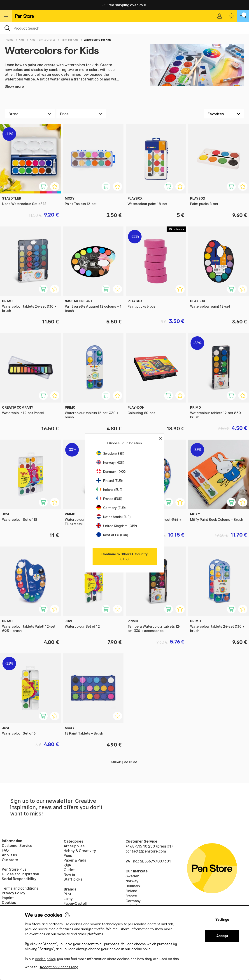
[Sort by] (224, 114)
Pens (68, 855)
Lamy (68, 899)
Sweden (132, 876)
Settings (222, 920)
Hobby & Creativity (80, 851)
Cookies (9, 902)
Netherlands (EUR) (114, 517)
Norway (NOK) (110, 463)
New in (69, 874)
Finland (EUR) (110, 481)
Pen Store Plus (14, 869)
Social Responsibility (19, 879)
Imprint (8, 898)
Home (10, 40)
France (131, 896)
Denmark (133, 886)
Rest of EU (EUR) (112, 535)
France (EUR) (109, 499)
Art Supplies (74, 846)
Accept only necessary (59, 967)
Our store (10, 860)
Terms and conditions (20, 888)
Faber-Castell (75, 903)
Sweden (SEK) (110, 453)
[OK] (124, 28)
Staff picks (73, 879)
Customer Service (17, 846)
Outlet (69, 870)
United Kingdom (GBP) (117, 526)
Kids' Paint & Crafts (43, 40)
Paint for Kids (70, 40)
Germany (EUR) (111, 508)
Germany (133, 901)
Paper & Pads (75, 860)
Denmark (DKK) (111, 472)
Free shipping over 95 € (124, 5)
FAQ (5, 850)
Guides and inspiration (20, 874)
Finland (131, 891)
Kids (22, 40)
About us (9, 855)
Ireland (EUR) (109, 490)
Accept (222, 936)
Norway (132, 881)
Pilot (67, 894)
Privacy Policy (14, 893)
